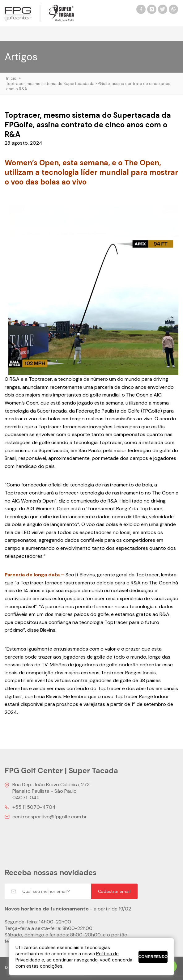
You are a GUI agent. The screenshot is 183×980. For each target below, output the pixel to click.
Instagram (152, 9)
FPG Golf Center (39, 13)
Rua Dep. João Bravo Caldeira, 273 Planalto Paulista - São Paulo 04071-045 (51, 791)
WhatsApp (173, 9)
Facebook (141, 9)
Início (11, 78)
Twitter (163, 9)
